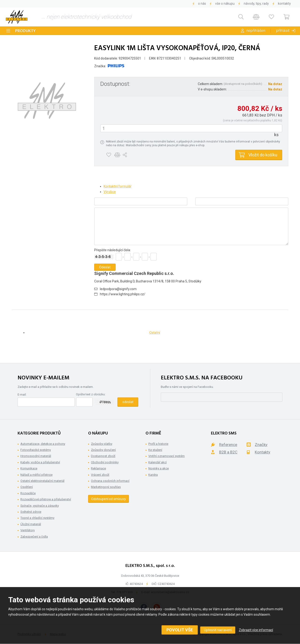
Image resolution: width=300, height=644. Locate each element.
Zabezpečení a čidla (34, 537)
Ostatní (155, 333)
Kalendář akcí (157, 462)
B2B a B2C (228, 452)
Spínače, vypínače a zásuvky (40, 506)
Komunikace (29, 468)
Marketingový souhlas (106, 487)
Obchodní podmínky (105, 462)
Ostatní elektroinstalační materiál (42, 481)
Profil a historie (158, 444)
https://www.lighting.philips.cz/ (123, 294)
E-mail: (22, 395)
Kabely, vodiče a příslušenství (40, 462)
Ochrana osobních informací (110, 481)
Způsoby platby (102, 444)
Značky (261, 445)
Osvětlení (27, 487)
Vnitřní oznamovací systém (167, 456)
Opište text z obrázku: (91, 394)
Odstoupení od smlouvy (109, 499)
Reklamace (98, 468)
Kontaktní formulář (118, 186)
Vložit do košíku (263, 155)
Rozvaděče (28, 493)
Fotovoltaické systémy (36, 450)
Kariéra (153, 475)
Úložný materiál (31, 524)
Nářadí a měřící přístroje (36, 475)
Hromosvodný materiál (36, 456)
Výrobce (110, 192)
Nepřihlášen (256, 31)
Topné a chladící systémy (37, 518)
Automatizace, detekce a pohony (43, 444)
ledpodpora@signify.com (118, 289)
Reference (228, 445)
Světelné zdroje (31, 512)
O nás (202, 4)
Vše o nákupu (225, 4)
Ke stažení (155, 450)
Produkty (26, 31)
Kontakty (284, 4)
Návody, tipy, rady (256, 4)
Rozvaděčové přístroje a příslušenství (46, 499)
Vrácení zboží (100, 475)
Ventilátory (28, 530)
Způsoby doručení (103, 450)
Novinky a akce (159, 468)
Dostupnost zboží (103, 456)
